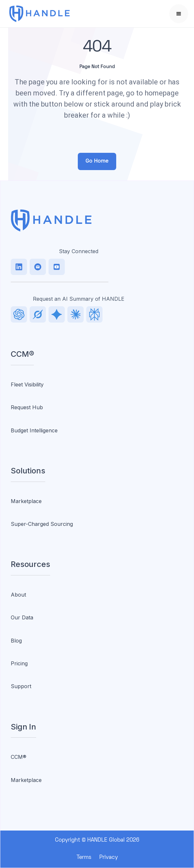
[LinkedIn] (19, 267)
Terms (84, 858)
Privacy (109, 858)
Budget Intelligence (34, 430)
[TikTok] (38, 267)
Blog (16, 641)
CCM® (19, 757)
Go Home (97, 161)
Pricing (19, 663)
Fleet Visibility (27, 384)
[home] (48, 14)
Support (21, 686)
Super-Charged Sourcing (42, 524)
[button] (179, 14)
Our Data (22, 617)
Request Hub (27, 407)
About (18, 595)
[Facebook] (57, 267)
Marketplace (26, 501)
